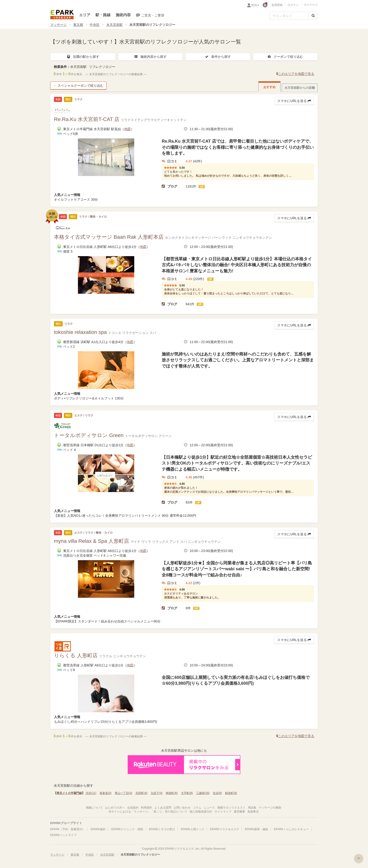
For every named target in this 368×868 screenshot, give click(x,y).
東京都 (78, 25)
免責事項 (253, 812)
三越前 (203, 793)
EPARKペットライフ (63, 835)
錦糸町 (231, 793)
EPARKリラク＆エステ (62, 15)
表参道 (105, 793)
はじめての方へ (115, 808)
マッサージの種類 (270, 808)
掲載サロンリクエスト (231, 808)
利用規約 (146, 808)
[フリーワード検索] (289, 16)
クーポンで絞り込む (285, 57)
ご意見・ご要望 (150, 15)
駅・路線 (103, 15)
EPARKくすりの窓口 (162, 829)
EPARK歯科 (98, 829)
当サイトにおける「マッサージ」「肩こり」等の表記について (148, 812)
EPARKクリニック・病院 (127, 829)
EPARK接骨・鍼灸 (257, 829)
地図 (127, 129)
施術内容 (123, 15)
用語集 (252, 808)
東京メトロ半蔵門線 (69, 793)
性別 (255, 5)
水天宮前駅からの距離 (300, 88)
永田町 (141, 793)
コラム (197, 808)
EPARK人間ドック (193, 829)
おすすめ (269, 87)
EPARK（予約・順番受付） (68, 829)
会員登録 (277, 5)
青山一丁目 (124, 793)
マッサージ (58, 25)
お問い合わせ (182, 808)
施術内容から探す (150, 57)
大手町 (187, 793)
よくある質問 (163, 808)
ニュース (209, 808)
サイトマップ (223, 812)
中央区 (95, 25)
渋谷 (91, 793)
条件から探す (218, 57)
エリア (85, 15)
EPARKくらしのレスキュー (291, 829)
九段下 (157, 793)
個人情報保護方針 (201, 812)
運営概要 (239, 812)
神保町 (172, 793)
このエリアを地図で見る (295, 74)
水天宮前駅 (115, 25)
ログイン (293, 5)
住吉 (217, 793)
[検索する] (313, 16)
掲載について (94, 808)
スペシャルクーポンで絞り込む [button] (78, 86)
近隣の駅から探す (83, 57)
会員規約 (133, 808)
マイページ (311, 5)
